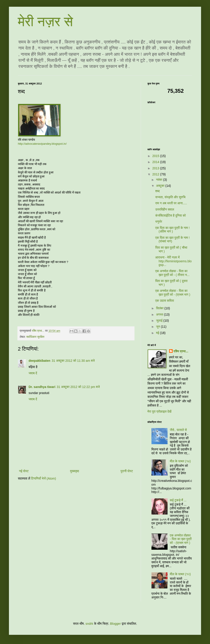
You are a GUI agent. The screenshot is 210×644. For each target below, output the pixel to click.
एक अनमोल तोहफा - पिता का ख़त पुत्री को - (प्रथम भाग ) (173, 293)
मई (158, 333)
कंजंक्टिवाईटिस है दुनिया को (170, 215)
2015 (156, 156)
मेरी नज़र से (45, 22)
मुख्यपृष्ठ (75, 471)
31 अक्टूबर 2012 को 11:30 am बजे (73, 361)
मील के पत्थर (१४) (180, 461)
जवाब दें (33, 373)
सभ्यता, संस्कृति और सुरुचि (170, 197)
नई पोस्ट (24, 471)
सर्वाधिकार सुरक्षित (35, 337)
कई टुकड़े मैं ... (178, 500)
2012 (156, 174)
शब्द (157, 191)
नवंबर (160, 180)
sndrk (89, 624)
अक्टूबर (161, 186)
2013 (156, 168)
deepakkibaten (39, 361)
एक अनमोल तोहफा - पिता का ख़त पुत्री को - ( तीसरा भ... (172, 273)
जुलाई (160, 321)
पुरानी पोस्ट (127, 471)
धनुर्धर (159, 222)
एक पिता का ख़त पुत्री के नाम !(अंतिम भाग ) (172, 230)
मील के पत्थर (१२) (180, 574)
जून (158, 327)
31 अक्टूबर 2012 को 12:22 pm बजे (78, 387)
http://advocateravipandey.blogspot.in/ (42, 144)
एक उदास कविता (165, 301)
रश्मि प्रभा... (181, 351)
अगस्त (160, 314)
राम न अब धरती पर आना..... (171, 203)
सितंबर (160, 308)
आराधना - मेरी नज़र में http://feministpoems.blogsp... (173, 261)
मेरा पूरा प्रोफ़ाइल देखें (159, 411)
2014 (156, 162)
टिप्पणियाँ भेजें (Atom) (44, 478)
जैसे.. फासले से (178, 430)
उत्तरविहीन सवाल (165, 209)
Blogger (115, 624)
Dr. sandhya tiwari (42, 387)
